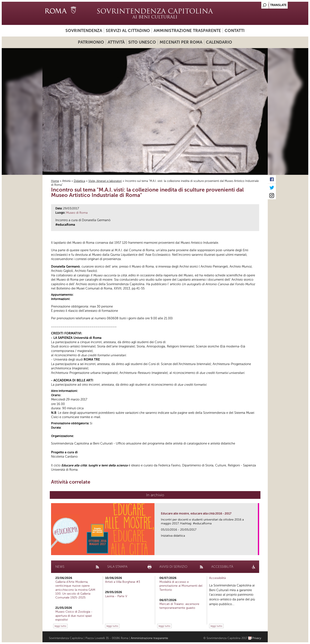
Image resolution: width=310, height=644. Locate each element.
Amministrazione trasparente (187, 31)
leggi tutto (60, 626)
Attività (116, 42)
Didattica (79, 181)
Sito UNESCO (142, 42)
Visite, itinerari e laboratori (105, 181)
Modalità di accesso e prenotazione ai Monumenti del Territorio (181, 586)
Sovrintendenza (84, 31)
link (256, 550)
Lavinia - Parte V (116, 596)
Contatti (235, 31)
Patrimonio (91, 42)
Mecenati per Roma (181, 42)
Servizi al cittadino (128, 31)
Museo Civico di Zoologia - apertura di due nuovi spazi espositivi (74, 616)
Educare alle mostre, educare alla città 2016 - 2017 (196, 514)
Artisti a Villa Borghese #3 (123, 582)
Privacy (257, 638)
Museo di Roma (77, 213)
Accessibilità (217, 578)
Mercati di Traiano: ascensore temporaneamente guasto (179, 606)
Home (55, 181)
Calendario (219, 42)
